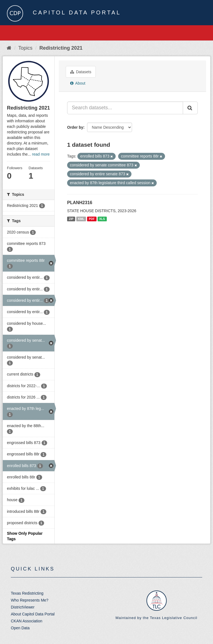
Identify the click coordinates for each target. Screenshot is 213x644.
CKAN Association (27, 621)
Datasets (81, 72)
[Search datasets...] (125, 108)
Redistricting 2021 (61, 48)
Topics (25, 48)
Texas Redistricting (27, 593)
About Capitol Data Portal (33, 614)
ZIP (71, 219)
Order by (75, 127)
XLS (102, 219)
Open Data (20, 628)
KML (81, 219)
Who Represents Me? (30, 600)
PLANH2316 (80, 203)
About (78, 83)
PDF (92, 219)
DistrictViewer (23, 607)
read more (41, 154)
